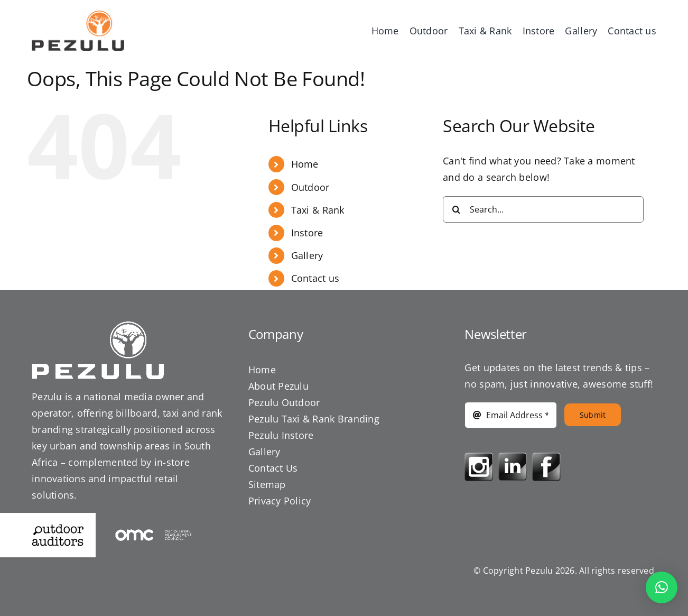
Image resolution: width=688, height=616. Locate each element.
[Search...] (543, 209)
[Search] (456, 209)
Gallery (307, 255)
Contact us (315, 278)
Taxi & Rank (318, 210)
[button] (662, 587)
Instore (307, 233)
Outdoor (310, 187)
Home (305, 164)
